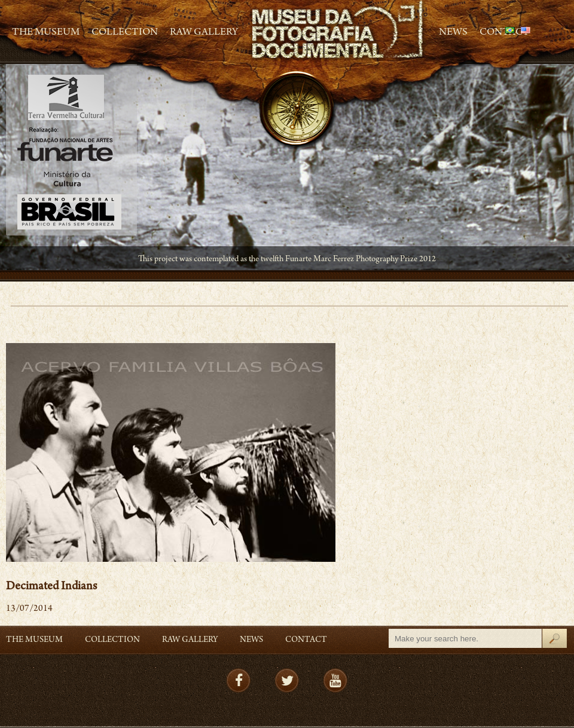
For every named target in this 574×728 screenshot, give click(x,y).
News (453, 33)
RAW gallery (204, 33)
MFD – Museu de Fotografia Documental (338, 30)
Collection (125, 33)
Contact (306, 640)
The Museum (46, 33)
